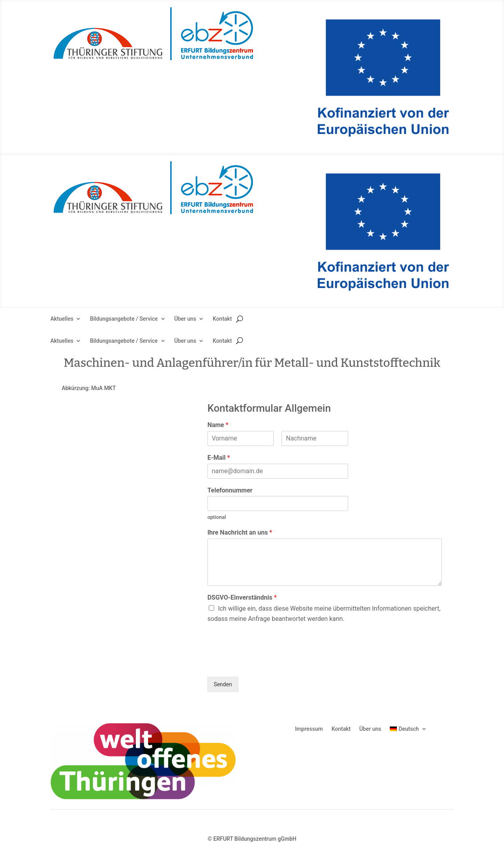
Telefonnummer (230, 490)
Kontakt (222, 319)
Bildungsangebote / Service (124, 319)
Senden (223, 684)
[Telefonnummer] (278, 503)
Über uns (185, 319)
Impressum (309, 729)
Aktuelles (62, 319)
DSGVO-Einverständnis (242, 597)
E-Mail (219, 458)
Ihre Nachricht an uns (240, 532)
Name (218, 425)
